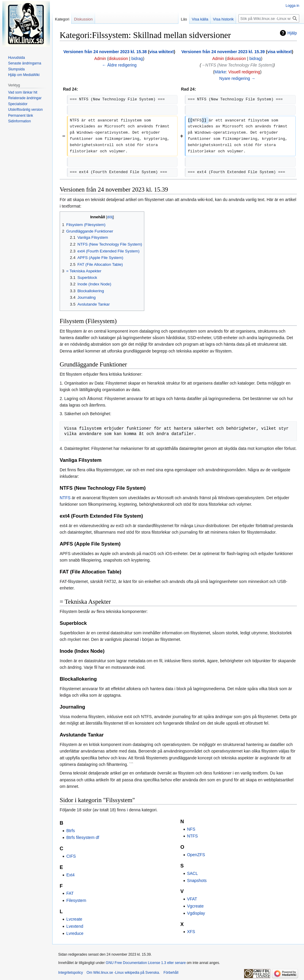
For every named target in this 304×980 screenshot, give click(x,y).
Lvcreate (74, 919)
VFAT (192, 899)
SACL (193, 873)
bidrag (137, 59)
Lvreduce (75, 933)
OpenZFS (196, 855)
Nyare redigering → (237, 78)
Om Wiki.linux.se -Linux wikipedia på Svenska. (123, 973)
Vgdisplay (196, 913)
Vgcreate (195, 906)
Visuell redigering (244, 72)
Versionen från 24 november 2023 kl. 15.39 (223, 52)
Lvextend (75, 926)
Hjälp (292, 33)
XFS (191, 932)
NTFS (65, 498)
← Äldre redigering (119, 65)
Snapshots (197, 881)
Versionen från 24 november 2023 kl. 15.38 (105, 52)
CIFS (71, 856)
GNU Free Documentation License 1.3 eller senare (146, 963)
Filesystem (76, 900)
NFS (191, 829)
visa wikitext (162, 52)
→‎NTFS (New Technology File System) (237, 65)
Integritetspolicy (71, 973)
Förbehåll (171, 973)
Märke (220, 72)
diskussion (118, 59)
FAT (70, 893)
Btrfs (71, 831)
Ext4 (70, 875)
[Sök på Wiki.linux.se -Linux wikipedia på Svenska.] (269, 18)
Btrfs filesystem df (83, 837)
